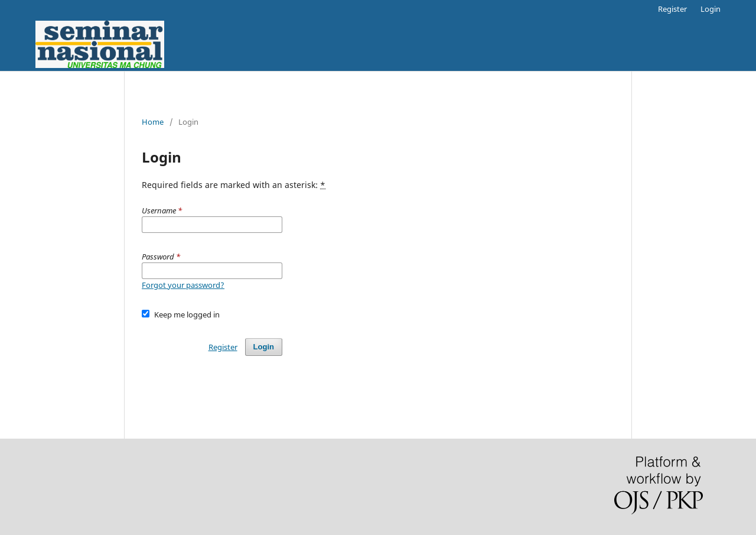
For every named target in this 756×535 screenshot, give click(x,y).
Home (153, 122)
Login (711, 9)
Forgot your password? (183, 285)
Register (672, 9)
